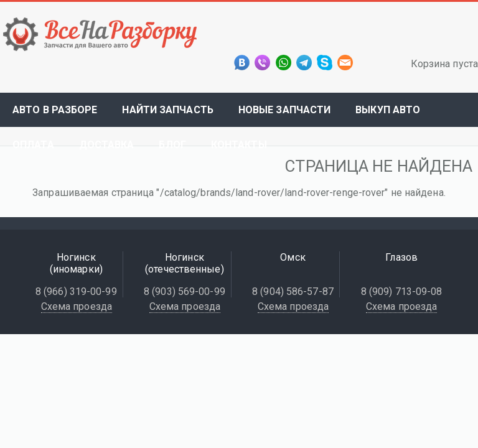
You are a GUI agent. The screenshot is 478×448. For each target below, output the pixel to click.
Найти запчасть (167, 110)
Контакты (239, 145)
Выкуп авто (388, 110)
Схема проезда (77, 306)
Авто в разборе (55, 110)
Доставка (107, 145)
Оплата (33, 145)
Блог (172, 145)
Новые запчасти (284, 110)
